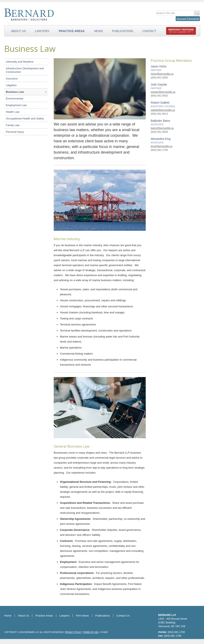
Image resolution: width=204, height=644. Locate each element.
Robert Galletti (160, 103)
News (98, 31)
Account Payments (188, 19)
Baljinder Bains (160, 121)
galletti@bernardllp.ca (163, 110)
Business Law (15, 92)
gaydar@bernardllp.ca (163, 92)
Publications (123, 31)
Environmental (14, 99)
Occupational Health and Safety (25, 119)
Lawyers (42, 31)
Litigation (11, 85)
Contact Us (123, 616)
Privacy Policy (73, 632)
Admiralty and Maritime (20, 62)
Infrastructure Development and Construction (25, 70)
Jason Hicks (159, 66)
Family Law (13, 125)
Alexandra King (161, 139)
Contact (149, 31)
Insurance (12, 79)
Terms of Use (91, 632)
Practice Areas (72, 31)
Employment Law (16, 105)
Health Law (13, 112)
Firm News (82, 616)
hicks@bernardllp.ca (162, 74)
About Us (18, 31)
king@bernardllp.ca (162, 146)
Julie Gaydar (159, 84)
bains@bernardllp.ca (162, 128)
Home (8, 616)
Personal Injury (15, 132)
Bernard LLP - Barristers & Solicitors (52, 15)
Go (197, 13)
